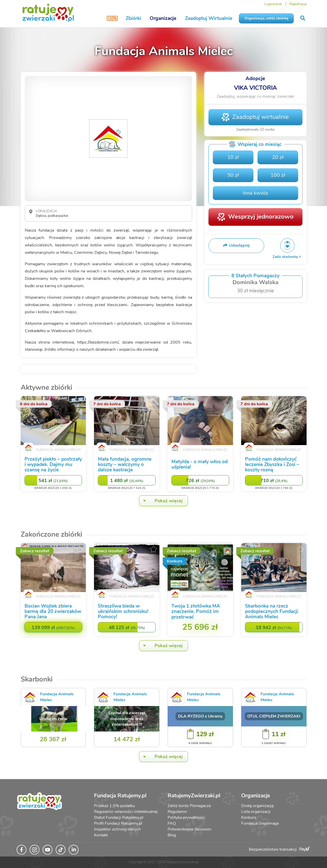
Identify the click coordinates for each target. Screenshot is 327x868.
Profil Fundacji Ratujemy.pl (118, 823)
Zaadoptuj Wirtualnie (209, 18)
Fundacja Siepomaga (260, 823)
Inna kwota (255, 193)
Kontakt (101, 835)
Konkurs (249, 817)
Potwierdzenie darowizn (189, 829)
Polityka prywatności (186, 817)
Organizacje (163, 18)
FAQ (172, 823)
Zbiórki (133, 18)
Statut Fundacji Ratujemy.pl (119, 817)
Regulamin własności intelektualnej (126, 812)
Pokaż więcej (161, 501)
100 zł (278, 175)
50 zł (233, 175)
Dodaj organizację (257, 806)
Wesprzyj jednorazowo (261, 217)
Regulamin (177, 812)
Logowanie (273, 4)
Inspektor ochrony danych (117, 829)
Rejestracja (298, 4)
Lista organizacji (256, 812)
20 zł (278, 157)
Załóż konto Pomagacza (189, 806)
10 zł (233, 157)
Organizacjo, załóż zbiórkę (266, 18)
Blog (172, 835)
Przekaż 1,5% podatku (114, 806)
